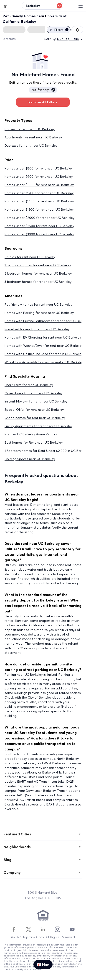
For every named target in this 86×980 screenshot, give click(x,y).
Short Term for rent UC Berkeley (29, 385)
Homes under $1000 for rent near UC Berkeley (39, 185)
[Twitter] (28, 929)
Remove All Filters (43, 102)
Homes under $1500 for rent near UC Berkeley (39, 209)
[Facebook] (14, 929)
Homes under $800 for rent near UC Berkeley (39, 168)
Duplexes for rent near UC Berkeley (31, 146)
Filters (59, 30)
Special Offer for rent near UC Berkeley (34, 410)
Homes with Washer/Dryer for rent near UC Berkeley (44, 346)
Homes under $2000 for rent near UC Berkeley (39, 218)
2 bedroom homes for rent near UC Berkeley (38, 273)
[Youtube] (72, 929)
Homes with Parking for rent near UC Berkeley (39, 313)
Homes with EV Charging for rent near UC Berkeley (43, 337)
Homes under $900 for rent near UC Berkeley (39, 177)
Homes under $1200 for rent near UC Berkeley (39, 193)
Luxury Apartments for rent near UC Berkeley (38, 426)
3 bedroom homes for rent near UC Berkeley (38, 282)
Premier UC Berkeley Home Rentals (31, 434)
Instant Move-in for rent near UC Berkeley (36, 401)
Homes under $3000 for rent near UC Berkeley (39, 234)
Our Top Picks (70, 39)
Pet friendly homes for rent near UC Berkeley (38, 305)
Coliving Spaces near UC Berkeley (30, 459)
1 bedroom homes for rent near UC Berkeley (38, 265)
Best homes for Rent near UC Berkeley (34, 442)
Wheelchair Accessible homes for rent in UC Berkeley (44, 362)
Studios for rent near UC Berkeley (30, 257)
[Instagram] (58, 929)
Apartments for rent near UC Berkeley (33, 137)
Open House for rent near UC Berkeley (33, 393)
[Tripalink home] (5, 5)
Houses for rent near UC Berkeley (30, 129)
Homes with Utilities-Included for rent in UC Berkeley (44, 354)
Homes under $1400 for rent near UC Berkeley (39, 201)
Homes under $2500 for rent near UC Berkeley (39, 226)
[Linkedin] (43, 929)
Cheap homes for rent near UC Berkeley (35, 418)
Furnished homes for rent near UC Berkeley (37, 329)
